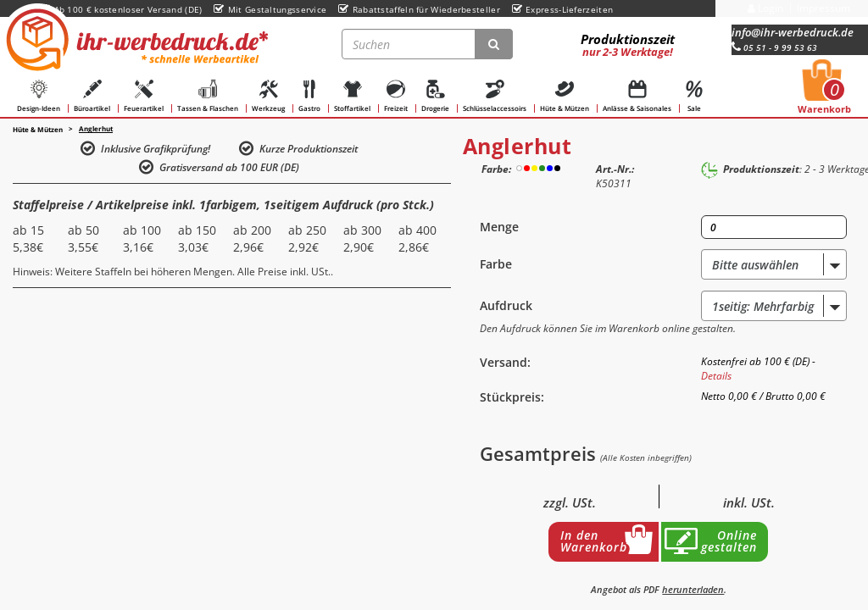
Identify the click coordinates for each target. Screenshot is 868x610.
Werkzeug (268, 96)
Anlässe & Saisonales (637, 96)
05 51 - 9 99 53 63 (774, 47)
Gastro (309, 96)
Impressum (823, 8)
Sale (694, 96)
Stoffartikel (352, 96)
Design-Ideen (39, 96)
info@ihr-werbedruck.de (793, 32)
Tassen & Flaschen (208, 96)
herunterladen (693, 589)
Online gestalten (729, 541)
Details (716, 376)
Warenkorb (824, 91)
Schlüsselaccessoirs (495, 96)
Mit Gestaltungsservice (270, 9)
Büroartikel (92, 96)
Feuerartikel (144, 96)
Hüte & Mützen (565, 96)
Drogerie (435, 96)
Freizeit (396, 96)
